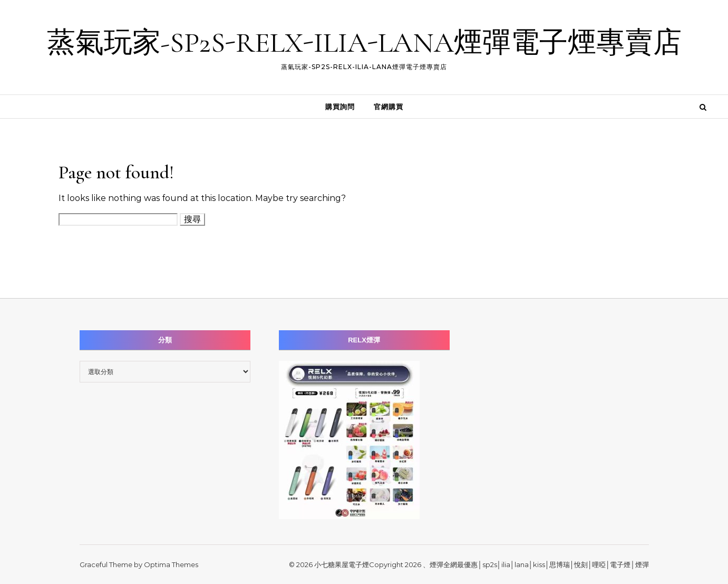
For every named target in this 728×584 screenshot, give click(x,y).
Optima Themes (171, 564)
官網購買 (389, 107)
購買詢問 (340, 107)
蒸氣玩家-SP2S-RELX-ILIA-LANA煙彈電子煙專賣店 (364, 42)
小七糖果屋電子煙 (342, 564)
